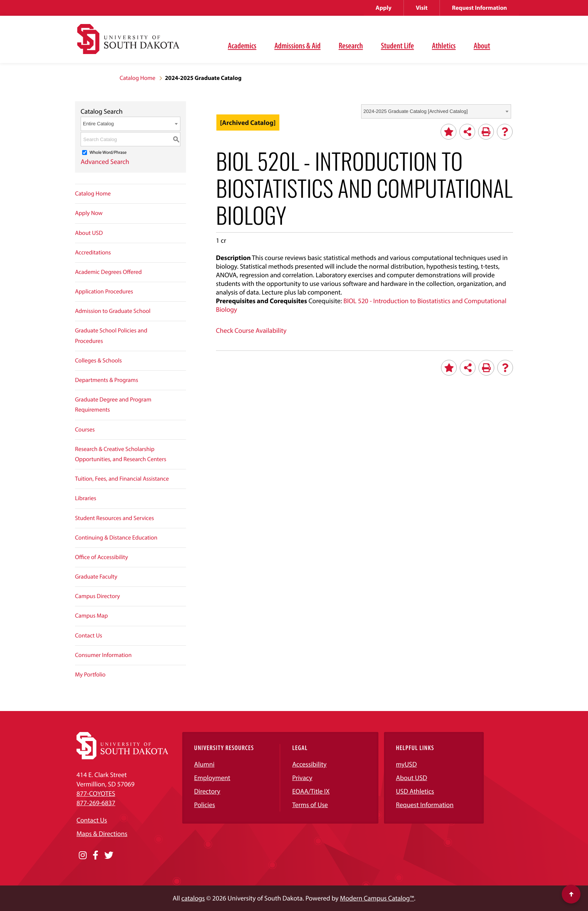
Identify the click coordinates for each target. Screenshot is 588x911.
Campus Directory (97, 596)
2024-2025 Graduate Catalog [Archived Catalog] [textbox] (415, 111)
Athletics (444, 45)
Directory (207, 791)
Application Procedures (104, 292)
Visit (422, 8)
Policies (205, 805)
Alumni (204, 764)
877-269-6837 (96, 803)
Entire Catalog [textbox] (98, 124)
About (482, 45)
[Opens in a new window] (83, 855)
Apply (384, 8)
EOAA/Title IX (311, 791)
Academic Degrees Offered (108, 272)
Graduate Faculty (96, 577)
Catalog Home (137, 78)
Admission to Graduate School (113, 311)
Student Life (397, 45)
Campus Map (91, 616)
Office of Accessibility (101, 557)
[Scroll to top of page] (571, 894)
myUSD (406, 764)
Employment (212, 778)
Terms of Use (310, 805)
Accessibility (309, 764)
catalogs (193, 898)
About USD (89, 233)
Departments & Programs (106, 380)
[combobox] (436, 111)
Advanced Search (105, 162)
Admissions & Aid (298, 45)
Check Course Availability (251, 330)
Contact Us (88, 636)
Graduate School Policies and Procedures (111, 336)
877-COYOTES (96, 793)
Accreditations (93, 253)
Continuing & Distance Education (116, 538)
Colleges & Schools (98, 361)
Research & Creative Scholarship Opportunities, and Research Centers (121, 454)
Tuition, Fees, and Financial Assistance (122, 479)
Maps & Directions (102, 834)
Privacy (302, 778)
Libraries (86, 498)
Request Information (479, 8)
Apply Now (89, 213)
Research (351, 45)
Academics (242, 45)
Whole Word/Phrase (108, 153)
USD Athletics (415, 791)
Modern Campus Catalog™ (377, 898)
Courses (85, 430)
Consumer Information (103, 655)
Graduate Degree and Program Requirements (113, 405)
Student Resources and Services (115, 518)
